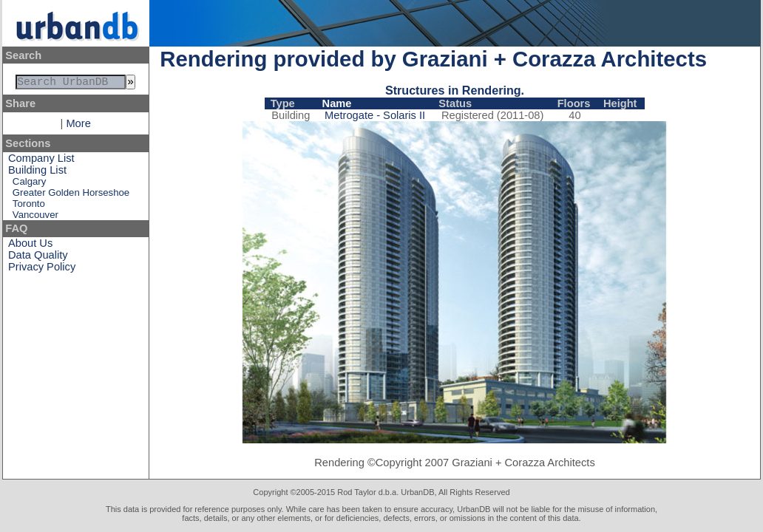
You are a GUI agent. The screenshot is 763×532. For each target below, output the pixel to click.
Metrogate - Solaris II (375, 115)
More (78, 126)
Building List (37, 173)
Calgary (29, 184)
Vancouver (35, 218)
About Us (30, 246)
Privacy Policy (42, 270)
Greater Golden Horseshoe (71, 195)
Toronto (29, 207)
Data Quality (38, 258)
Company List (41, 161)
